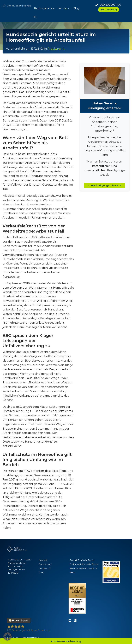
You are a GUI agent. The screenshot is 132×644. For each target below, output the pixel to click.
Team (73, 572)
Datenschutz (45, 564)
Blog (76, 8)
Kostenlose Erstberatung (66, 641)
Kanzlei (63, 8)
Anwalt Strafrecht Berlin (82, 560)
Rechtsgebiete (43, 8)
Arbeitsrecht (56, 49)
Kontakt (43, 560)
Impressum (45, 568)
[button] (35, 16)
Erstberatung (109, 10)
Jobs (41, 572)
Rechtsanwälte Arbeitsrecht (83, 568)
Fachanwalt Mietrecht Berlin (84, 564)
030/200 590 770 (108, 5)
